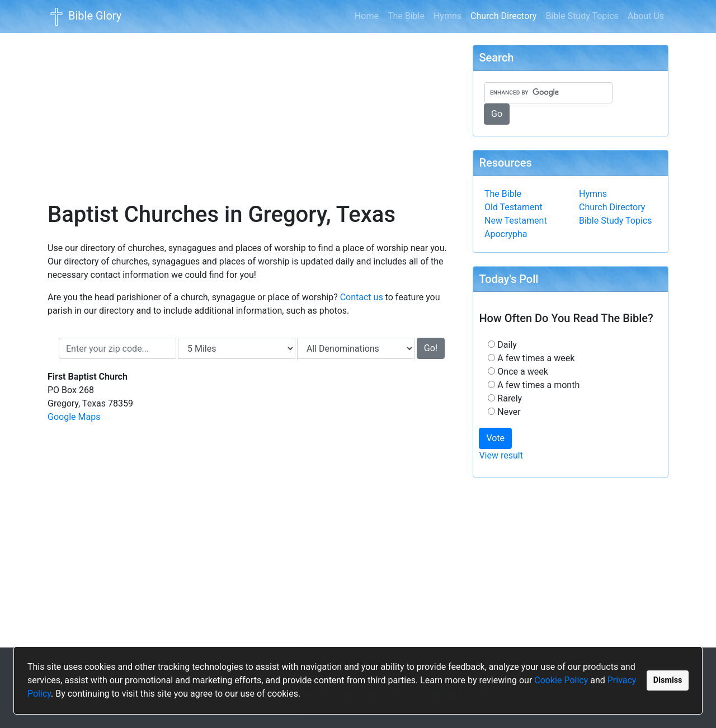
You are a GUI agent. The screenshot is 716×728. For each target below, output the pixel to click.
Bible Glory (84, 17)
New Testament (516, 221)
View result (501, 455)
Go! (431, 348)
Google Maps (74, 417)
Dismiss (668, 680)
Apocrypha (506, 234)
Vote (495, 438)
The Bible (406, 16)
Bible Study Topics (582, 16)
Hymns (447, 16)
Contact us (362, 297)
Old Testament (514, 207)
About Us (646, 16)
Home (367, 16)
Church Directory (506, 15)
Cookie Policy (561, 680)
